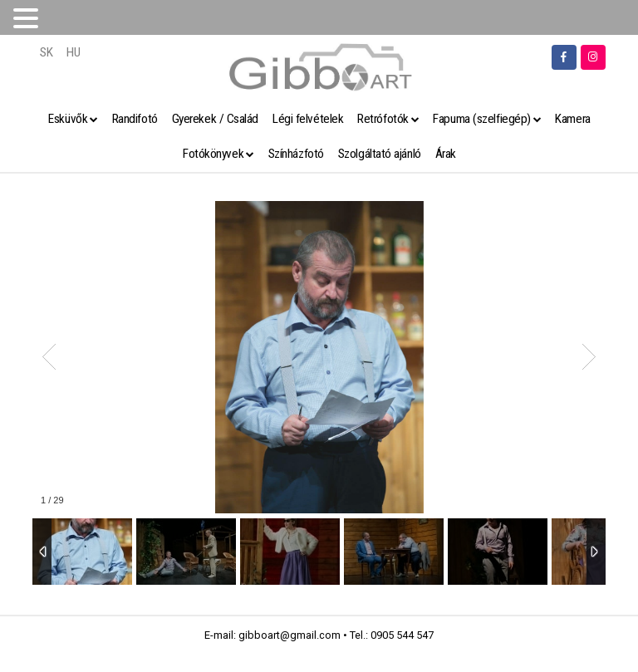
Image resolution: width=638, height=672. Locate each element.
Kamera (572, 119)
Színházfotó (296, 154)
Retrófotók (383, 119)
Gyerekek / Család (215, 119)
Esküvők (68, 119)
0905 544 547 (402, 635)
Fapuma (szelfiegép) (481, 119)
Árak (446, 154)
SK (46, 52)
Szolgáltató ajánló (380, 154)
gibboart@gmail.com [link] (290, 635)
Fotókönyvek (213, 154)
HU (73, 52)
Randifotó (135, 119)
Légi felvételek (308, 119)
